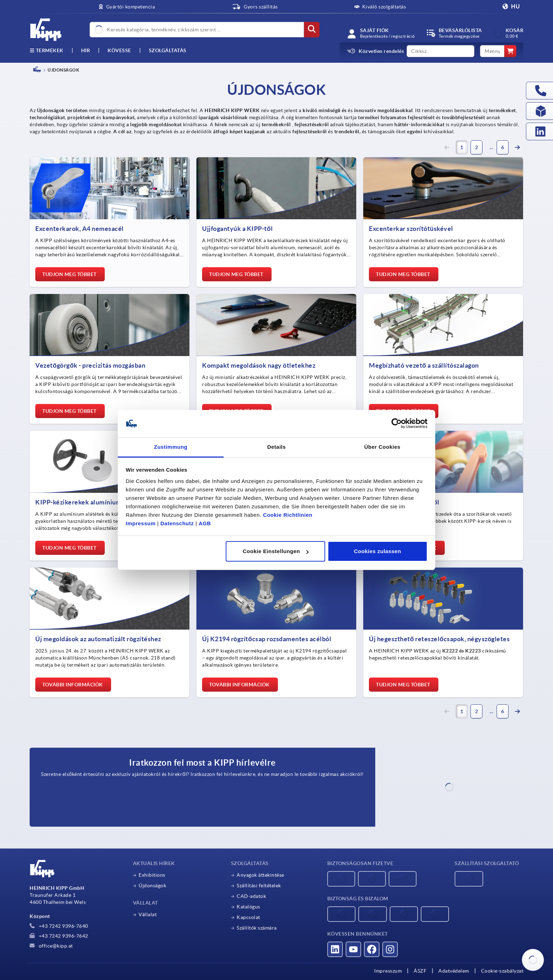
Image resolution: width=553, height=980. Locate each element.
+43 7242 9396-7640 (59, 926)
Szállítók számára (257, 928)
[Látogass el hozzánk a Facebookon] (372, 949)
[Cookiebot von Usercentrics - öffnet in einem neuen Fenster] (397, 424)
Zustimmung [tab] (171, 447)
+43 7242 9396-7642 (59, 936)
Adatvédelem (454, 971)
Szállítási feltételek (259, 886)
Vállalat (148, 914)
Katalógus (248, 907)
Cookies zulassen (377, 551)
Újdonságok (152, 886)
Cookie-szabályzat (502, 971)
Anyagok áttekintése (260, 875)
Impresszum (388, 971)
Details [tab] (277, 447)
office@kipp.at (51, 946)
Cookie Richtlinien (288, 515)
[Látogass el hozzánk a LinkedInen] (335, 949)
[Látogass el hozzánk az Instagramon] (390, 949)
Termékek (47, 50)
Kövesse (119, 50)
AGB (205, 523)
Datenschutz (177, 523)
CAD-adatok (251, 896)
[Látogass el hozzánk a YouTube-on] (353, 949)
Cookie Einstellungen (276, 551)
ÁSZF (420, 971)
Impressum (141, 523)
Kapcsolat (248, 917)
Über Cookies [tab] (382, 447)
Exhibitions (152, 875)
